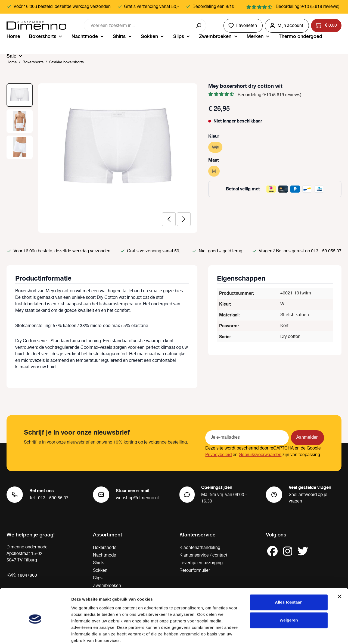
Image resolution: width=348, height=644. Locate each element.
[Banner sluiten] (340, 574)
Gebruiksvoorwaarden (260, 455)
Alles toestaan (289, 580)
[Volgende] (184, 219)
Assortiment (108, 534)
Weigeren (289, 598)
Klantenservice (198, 534)
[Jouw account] (287, 26)
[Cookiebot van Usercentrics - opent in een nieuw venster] (35, 633)
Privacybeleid (218, 455)
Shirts (99, 563)
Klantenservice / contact (203, 555)
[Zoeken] (199, 26)
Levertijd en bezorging (201, 563)
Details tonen (84, 633)
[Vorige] (169, 219)
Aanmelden (307, 437)
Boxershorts (105, 548)
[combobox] (138, 26)
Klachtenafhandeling (200, 548)
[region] (102, 158)
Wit (217, 147)
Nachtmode (105, 555)
